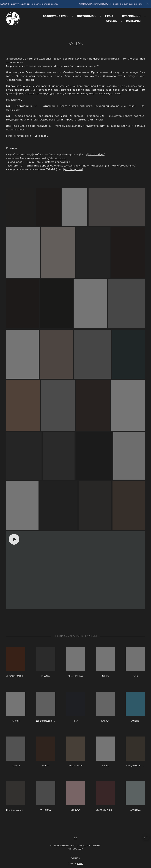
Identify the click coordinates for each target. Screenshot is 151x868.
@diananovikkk (60, 162)
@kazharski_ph (95, 154)
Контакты (133, 21)
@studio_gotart (72, 169)
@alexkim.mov (57, 158)
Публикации (131, 16)
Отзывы (112, 21)
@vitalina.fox (72, 166)
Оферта (75, 865)
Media (109, 16)
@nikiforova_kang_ (124, 166)
